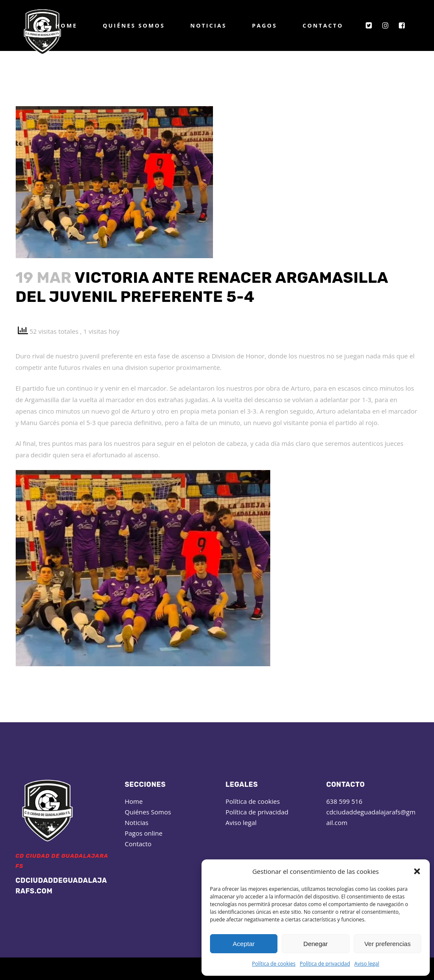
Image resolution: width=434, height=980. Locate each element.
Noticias (137, 822)
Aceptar (244, 944)
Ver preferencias (388, 944)
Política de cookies (274, 964)
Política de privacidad (325, 964)
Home (134, 801)
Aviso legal (367, 964)
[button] (417, 871)
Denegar (316, 944)
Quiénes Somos (148, 812)
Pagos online (144, 833)
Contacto (138, 844)
